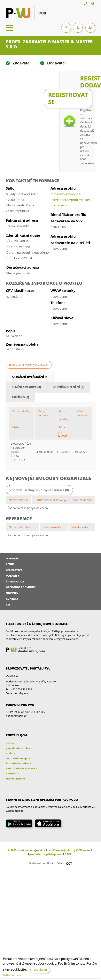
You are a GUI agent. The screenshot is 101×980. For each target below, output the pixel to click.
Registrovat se (68, 98)
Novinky (12, 593)
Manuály (12, 576)
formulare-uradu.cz (18, 763)
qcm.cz (10, 743)
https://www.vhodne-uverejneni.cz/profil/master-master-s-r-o (71, 200)
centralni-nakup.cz (18, 758)
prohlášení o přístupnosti (46, 854)
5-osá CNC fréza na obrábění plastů (21, 448)
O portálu (13, 558)
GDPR (68, 854)
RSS (8, 605)
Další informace (12, 975)
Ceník (10, 564)
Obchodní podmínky (21, 587)
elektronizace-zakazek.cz (22, 768)
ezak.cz (11, 753)
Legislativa (14, 570)
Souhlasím (40, 970)
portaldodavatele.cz (19, 748)
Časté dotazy (15, 581)
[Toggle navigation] (9, 28)
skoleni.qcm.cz (15, 778)
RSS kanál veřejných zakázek (30, 365)
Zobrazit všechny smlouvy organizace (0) (39, 490)
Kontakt (12, 599)
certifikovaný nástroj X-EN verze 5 (70, 850)
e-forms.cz (13, 773)
